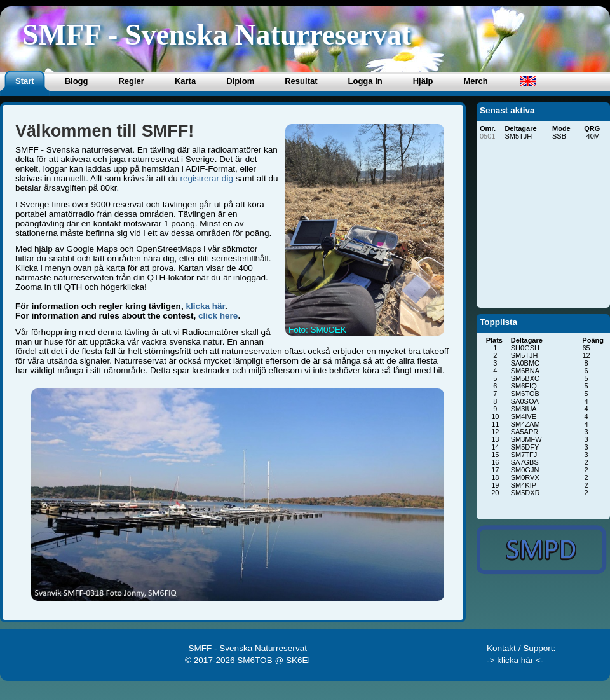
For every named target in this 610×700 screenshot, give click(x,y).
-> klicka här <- (515, 660)
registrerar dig (206, 178)
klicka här (205, 306)
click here (218, 316)
